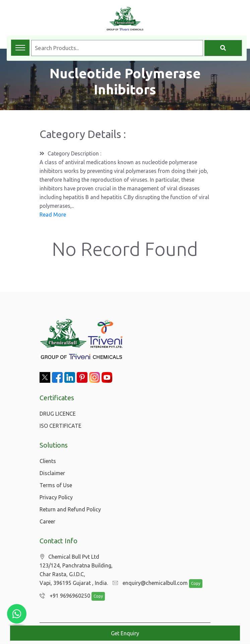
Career (47, 521)
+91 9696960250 (63, 596)
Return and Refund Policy (70, 509)
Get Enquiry (125, 633)
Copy (192, 584)
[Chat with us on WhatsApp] (17, 614)
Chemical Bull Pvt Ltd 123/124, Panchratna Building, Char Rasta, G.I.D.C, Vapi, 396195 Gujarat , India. (76, 570)
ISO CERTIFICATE (60, 426)
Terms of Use (56, 485)
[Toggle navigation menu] (20, 48)
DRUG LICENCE (58, 414)
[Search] (223, 48)
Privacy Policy (56, 497)
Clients (48, 461)
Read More (53, 215)
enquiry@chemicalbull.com (148, 583)
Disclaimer (52, 473)
